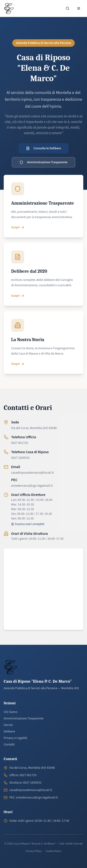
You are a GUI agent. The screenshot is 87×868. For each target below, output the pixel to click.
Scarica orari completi (28, 524)
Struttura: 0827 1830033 (25, 783)
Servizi (8, 725)
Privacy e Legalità (15, 738)
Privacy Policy (34, 851)
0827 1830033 (20, 458)
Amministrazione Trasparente (43, 162)
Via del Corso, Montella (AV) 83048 (34, 428)
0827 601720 (19, 443)
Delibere (9, 732)
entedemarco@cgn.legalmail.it (32, 486)
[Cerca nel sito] (68, 8)
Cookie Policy (53, 851)
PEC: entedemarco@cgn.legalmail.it (34, 798)
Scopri (18, 227)
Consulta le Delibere (43, 148)
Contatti (9, 745)
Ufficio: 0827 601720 (23, 775)
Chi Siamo (11, 712)
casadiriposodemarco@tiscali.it (32, 473)
